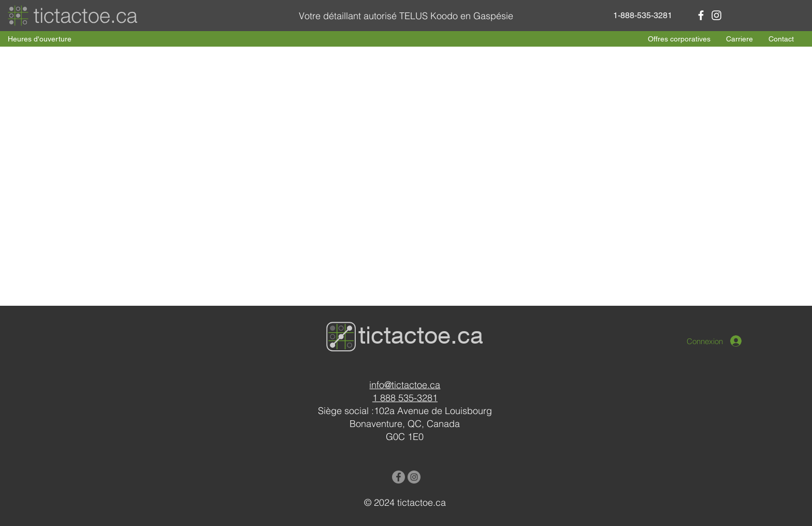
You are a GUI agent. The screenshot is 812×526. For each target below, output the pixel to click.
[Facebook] (701, 15)
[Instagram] (716, 15)
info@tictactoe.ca (405, 385)
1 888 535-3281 (405, 398)
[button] (40, 39)
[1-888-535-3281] (643, 16)
